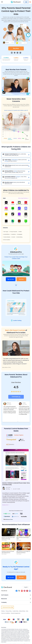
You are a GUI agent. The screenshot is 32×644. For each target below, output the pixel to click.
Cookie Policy (15, 611)
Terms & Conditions (6, 613)
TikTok (13, 216)
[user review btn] (16, 397)
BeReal (6, 223)
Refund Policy (22, 611)
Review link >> (6, 505)
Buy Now (16, 48)
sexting (6, 161)
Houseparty (26, 204)
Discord (26, 210)
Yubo (6, 216)
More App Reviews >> (24, 198)
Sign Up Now (11, 279)
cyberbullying (14, 160)
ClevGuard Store (7, 607)
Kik (26, 223)
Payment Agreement (16, 613)
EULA (27, 611)
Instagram (18, 177)
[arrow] (16, 285)
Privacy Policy (9, 611)
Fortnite (15, 171)
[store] (30, 2)
